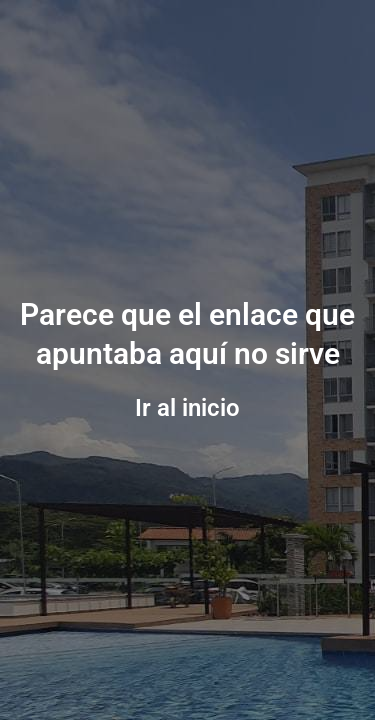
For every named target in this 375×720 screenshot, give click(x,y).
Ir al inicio (187, 408)
